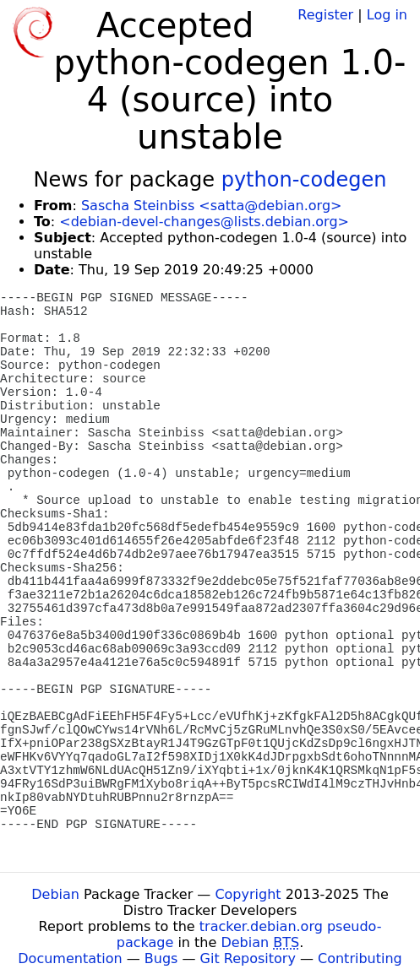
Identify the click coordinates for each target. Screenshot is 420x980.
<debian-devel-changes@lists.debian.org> (204, 222)
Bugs (161, 958)
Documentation (70, 958)
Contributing (360, 958)
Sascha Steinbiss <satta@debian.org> (212, 206)
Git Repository (248, 958)
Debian (55, 894)
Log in (387, 15)
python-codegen (304, 180)
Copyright (248, 894)
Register (325, 15)
